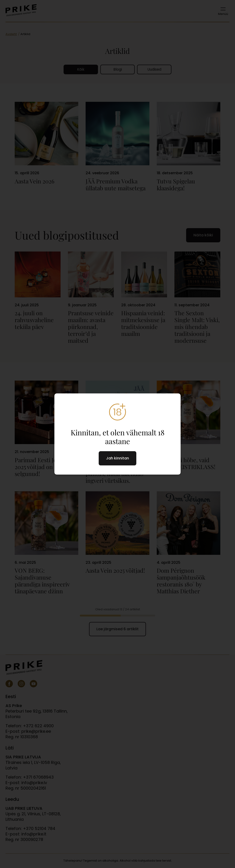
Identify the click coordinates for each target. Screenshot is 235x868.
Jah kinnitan (117, 458)
